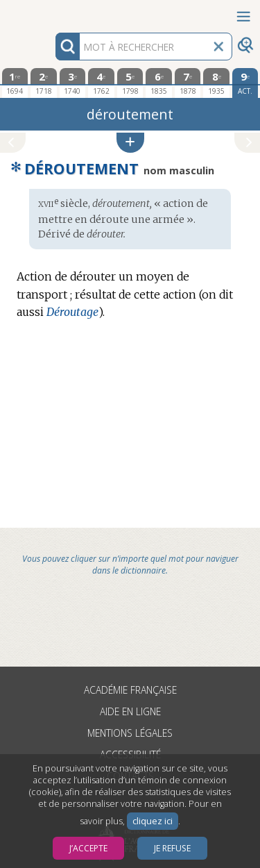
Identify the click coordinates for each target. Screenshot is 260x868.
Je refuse (172, 848)
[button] (130, 143)
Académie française (130, 690)
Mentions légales (130, 733)
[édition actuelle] (245, 83)
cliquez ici (153, 821)
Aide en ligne (130, 711)
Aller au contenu (54, 12)
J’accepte (88, 848)
